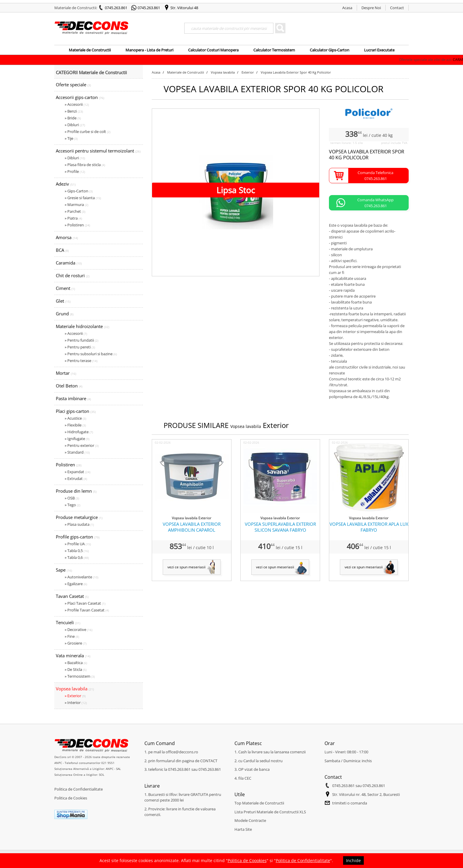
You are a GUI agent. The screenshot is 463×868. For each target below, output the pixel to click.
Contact (397, 8)
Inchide (353, 860)
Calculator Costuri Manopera (213, 50)
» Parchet (75, 211)
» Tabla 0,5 (77, 551)
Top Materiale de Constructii (259, 803)
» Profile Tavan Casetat (87, 610)
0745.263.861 (116, 8)
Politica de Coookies (247, 860)
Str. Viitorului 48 (184, 8)
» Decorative (79, 629)
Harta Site (243, 829)
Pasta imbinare (73, 398)
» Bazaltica (76, 663)
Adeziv (66, 184)
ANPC (58, 763)
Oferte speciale (73, 85)
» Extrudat (76, 478)
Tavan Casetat (72, 596)
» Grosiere (76, 643)
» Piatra (73, 218)
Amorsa (67, 237)
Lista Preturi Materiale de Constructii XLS (270, 812)
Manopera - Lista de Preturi (149, 50)
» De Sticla (76, 669)
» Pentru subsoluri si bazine (91, 354)
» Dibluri (75, 125)
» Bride (73, 118)
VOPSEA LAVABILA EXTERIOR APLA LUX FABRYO (369, 527)
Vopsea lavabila (75, 689)
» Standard (77, 452)
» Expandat (78, 472)
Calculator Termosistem (274, 50)
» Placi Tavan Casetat (85, 603)
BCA (62, 250)
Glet (63, 301)
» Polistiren (77, 225)
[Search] (229, 28)
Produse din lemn (76, 491)
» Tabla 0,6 (77, 557)
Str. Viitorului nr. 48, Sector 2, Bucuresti (366, 794)
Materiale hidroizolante (83, 326)
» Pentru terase (81, 361)
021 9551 (108, 763)
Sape (64, 570)
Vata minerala (73, 656)
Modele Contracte (250, 820)
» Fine (72, 636)
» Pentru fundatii (81, 340)
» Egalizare (76, 584)
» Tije (71, 138)
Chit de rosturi (73, 275)
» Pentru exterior (82, 445)
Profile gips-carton (78, 537)
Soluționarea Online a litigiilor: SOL (79, 775)
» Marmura (76, 205)
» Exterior (75, 696)
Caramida (69, 263)
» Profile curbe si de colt (88, 132)
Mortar (66, 373)
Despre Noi (371, 8)
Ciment (65, 288)
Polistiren (69, 465)
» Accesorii (77, 104)
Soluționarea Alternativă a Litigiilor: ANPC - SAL (88, 769)
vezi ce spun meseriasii (186, 567)
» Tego (72, 505)
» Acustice (75, 418)
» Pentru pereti (80, 347)
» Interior (76, 702)
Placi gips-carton (76, 411)
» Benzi (74, 111)
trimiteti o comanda (350, 803)
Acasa (347, 8)
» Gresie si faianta (83, 198)
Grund (65, 314)
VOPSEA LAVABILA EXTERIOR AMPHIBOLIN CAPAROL (192, 527)
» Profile (75, 171)
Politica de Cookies (71, 798)
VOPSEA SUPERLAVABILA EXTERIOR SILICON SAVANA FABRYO (280, 527)
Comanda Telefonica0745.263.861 (375, 176)
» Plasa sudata (79, 524)
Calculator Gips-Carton (330, 50)
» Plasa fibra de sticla (85, 165)
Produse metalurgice (79, 517)
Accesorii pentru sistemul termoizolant (98, 151)
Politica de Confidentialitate (79, 789)
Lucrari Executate (379, 50)
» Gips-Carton (79, 191)
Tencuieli (68, 622)
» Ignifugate (77, 439)
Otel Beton (69, 386)
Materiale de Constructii (90, 50)
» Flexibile (75, 425)
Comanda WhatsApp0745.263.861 (375, 203)
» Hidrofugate (79, 432)
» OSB (72, 498)
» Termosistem (80, 676)
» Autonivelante (81, 577)
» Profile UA (78, 544)
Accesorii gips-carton (80, 97)
